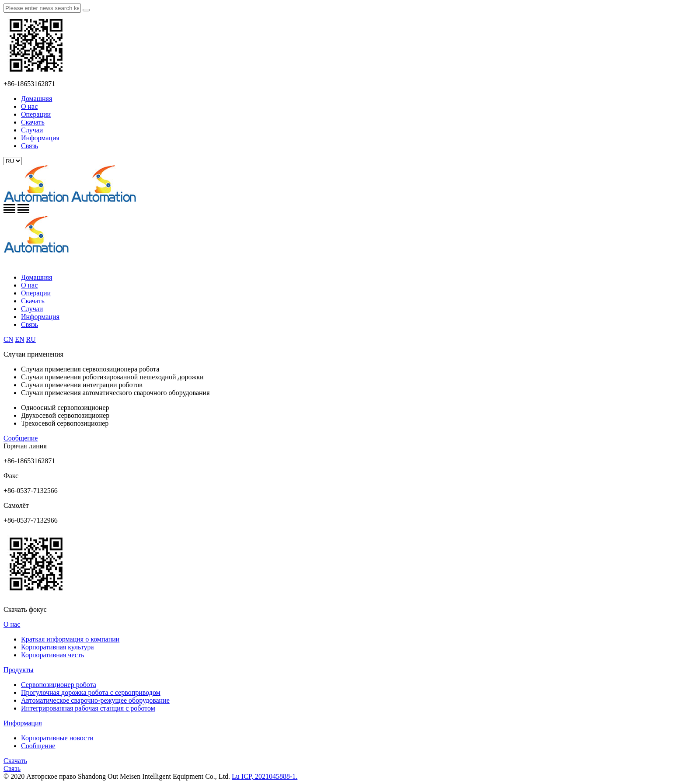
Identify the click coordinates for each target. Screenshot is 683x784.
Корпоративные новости (57, 738)
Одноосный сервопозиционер (65, 408)
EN (19, 339)
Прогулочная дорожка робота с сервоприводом (91, 692)
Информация (40, 138)
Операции (36, 114)
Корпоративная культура (57, 647)
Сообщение (21, 438)
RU (31, 339)
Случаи (32, 130)
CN (8, 339)
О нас (29, 106)
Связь (30, 146)
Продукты (19, 670)
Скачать (33, 122)
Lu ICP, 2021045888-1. (265, 776)
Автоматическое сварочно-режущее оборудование (95, 700)
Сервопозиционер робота (59, 685)
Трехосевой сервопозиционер (65, 423)
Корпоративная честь (52, 655)
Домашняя (37, 99)
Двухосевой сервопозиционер (65, 415)
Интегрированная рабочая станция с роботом (88, 708)
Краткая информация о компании (70, 639)
